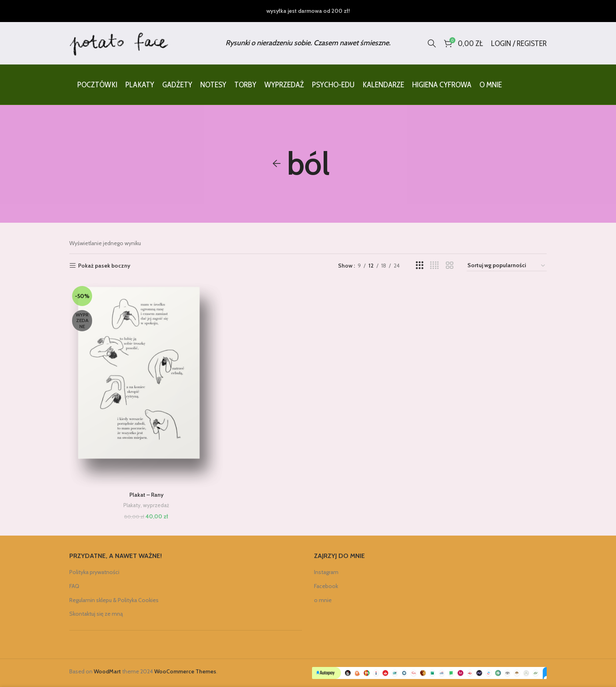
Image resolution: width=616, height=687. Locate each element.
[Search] (432, 43)
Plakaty (132, 505)
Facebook (326, 586)
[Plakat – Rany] (146, 385)
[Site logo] (119, 42)
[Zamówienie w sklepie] (507, 266)
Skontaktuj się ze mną (96, 614)
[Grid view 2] (450, 265)
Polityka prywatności (94, 572)
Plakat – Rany (146, 495)
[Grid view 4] (434, 265)
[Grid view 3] (420, 265)
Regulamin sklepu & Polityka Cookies (114, 600)
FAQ (74, 586)
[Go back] (277, 164)
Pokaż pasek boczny (104, 266)
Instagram (326, 572)
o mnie (323, 600)
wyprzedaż (156, 505)
